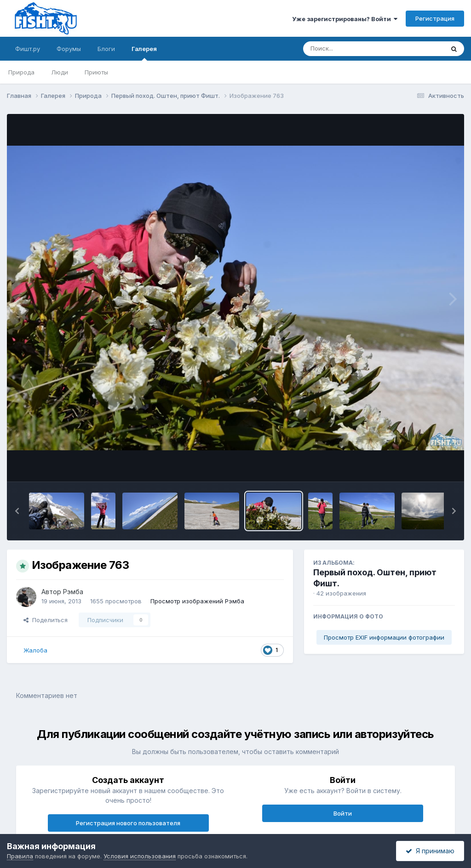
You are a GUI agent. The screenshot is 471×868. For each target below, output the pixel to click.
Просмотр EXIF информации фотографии (384, 637)
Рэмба (73, 592)
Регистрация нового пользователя (128, 823)
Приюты (96, 72)
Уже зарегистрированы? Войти (345, 19)
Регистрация (435, 18)
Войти (343, 813)
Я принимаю (430, 851)
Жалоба (35, 650)
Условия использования (140, 856)
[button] (17, 511)
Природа (21, 72)
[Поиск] (356, 49)
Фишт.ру (28, 49)
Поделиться (46, 620)
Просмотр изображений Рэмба (197, 601)
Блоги (106, 49)
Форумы (69, 49)
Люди (60, 72)
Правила (20, 856)
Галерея (144, 53)
